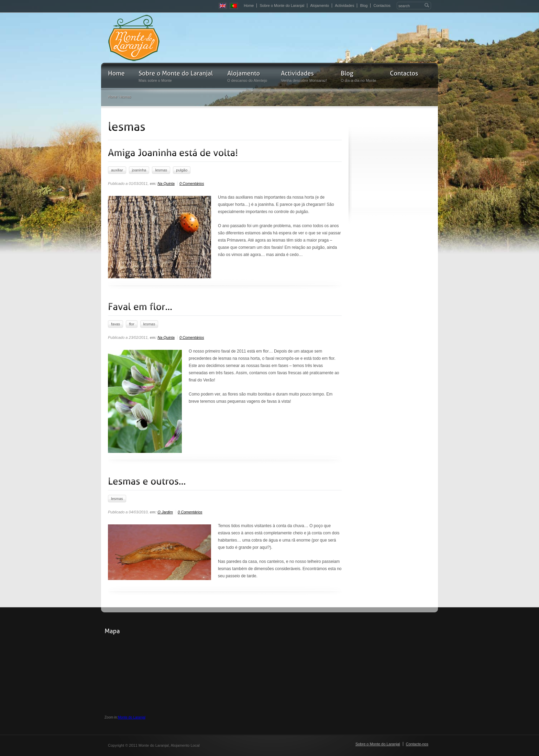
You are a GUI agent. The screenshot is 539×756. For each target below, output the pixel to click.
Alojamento (320, 5)
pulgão (182, 170)
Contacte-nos (417, 744)
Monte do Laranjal (132, 717)
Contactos (382, 5)
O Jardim (165, 512)
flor (131, 324)
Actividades (344, 5)
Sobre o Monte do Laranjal (282, 5)
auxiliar (117, 170)
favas (115, 324)
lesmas (161, 170)
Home (249, 5)
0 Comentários (192, 184)
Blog (364, 5)
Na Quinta (166, 184)
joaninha (139, 170)
